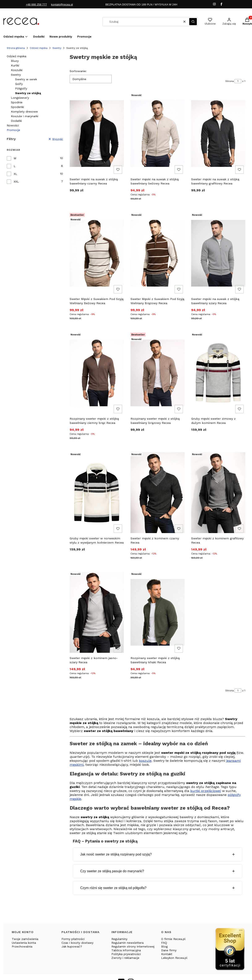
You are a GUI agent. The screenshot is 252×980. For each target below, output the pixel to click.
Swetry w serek (26, 79)
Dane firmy (169, 950)
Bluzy (15, 61)
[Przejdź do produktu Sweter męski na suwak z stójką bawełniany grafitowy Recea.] (218, 134)
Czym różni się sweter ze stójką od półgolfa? (113, 888)
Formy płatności (73, 939)
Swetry (57, 48)
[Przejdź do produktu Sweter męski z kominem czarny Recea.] (158, 493)
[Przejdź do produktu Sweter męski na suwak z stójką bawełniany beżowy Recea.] (158, 134)
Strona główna (16, 48)
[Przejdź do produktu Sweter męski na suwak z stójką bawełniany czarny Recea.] (97, 134)
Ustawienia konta (24, 943)
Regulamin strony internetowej (133, 946)
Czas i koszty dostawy (77, 943)
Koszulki (17, 70)
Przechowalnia (22, 946)
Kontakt (167, 954)
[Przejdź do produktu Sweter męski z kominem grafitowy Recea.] (218, 493)
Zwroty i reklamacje (125, 958)
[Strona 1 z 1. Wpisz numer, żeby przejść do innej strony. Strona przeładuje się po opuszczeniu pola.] (238, 81)
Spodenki (17, 107)
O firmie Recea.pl (173, 939)
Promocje (13, 130)
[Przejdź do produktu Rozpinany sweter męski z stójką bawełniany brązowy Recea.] (158, 373)
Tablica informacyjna (126, 950)
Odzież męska (39, 48)
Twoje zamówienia (25, 939)
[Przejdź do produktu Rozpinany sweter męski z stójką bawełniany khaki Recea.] (158, 612)
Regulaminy (119, 939)
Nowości (13, 125)
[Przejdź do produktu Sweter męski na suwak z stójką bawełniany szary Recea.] (218, 253)
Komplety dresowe (24, 112)
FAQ (164, 943)
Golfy (19, 84)
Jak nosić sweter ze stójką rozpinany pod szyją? (116, 854)
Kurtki (15, 65)
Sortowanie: (78, 71)
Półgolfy (21, 88)
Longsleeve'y (20, 98)
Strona (230, 81)
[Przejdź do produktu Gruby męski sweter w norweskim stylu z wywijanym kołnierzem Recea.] (97, 493)
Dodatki (16, 121)
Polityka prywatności (126, 954)
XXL (16, 182)
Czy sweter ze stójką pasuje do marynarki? (112, 871)
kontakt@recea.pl (62, 5)
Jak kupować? (72, 946)
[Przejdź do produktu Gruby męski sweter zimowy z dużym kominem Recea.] (218, 373)
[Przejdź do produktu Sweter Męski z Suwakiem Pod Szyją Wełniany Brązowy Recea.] (158, 253)
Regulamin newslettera (127, 943)
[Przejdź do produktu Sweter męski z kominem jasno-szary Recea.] (97, 612)
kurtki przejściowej (206, 791)
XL (15, 174)
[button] (193, 22)
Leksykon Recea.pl (174, 958)
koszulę (145, 761)
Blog (164, 946)
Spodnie (17, 102)
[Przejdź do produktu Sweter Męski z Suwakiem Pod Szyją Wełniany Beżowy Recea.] (97, 253)
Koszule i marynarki (25, 116)
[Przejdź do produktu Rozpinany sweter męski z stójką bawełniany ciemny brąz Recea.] (97, 373)
